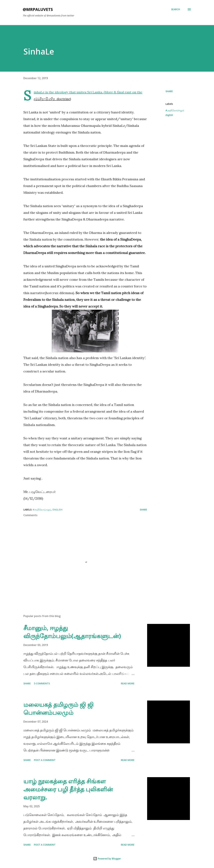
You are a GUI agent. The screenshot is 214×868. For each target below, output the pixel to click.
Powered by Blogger (107, 859)
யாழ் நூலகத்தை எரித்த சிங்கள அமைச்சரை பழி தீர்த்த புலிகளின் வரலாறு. (68, 789)
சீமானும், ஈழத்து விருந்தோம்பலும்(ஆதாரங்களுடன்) (72, 632)
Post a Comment (45, 760)
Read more (128, 683)
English (169, 115)
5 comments (42, 683)
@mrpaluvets (38, 9)
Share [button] (169, 91)
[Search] (175, 9)
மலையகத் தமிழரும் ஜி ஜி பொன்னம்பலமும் (59, 708)
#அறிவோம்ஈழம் (175, 110)
